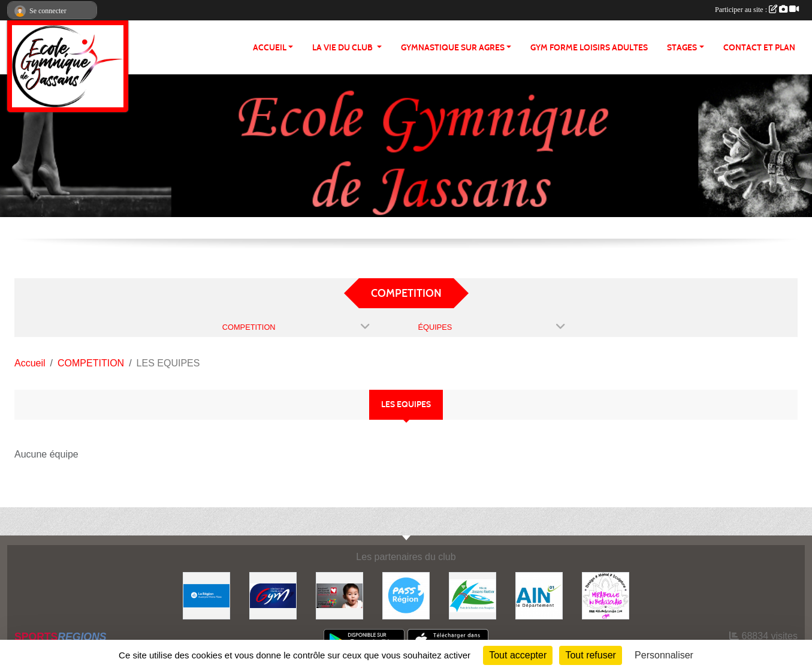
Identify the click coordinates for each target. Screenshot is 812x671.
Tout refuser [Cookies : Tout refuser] (590, 655)
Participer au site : (757, 10)
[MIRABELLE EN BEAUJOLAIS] (606, 595)
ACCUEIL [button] (270, 48)
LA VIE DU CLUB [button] (343, 48)
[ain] (539, 595)
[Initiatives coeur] (339, 595)
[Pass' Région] (406, 595)
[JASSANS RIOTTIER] (473, 595)
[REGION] (206, 595)
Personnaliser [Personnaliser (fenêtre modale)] (664, 655)
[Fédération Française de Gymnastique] (273, 595)
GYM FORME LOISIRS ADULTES (589, 48)
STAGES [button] (682, 48)
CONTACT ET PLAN (759, 48)
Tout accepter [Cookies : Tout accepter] (518, 655)
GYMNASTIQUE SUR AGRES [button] (453, 48)
